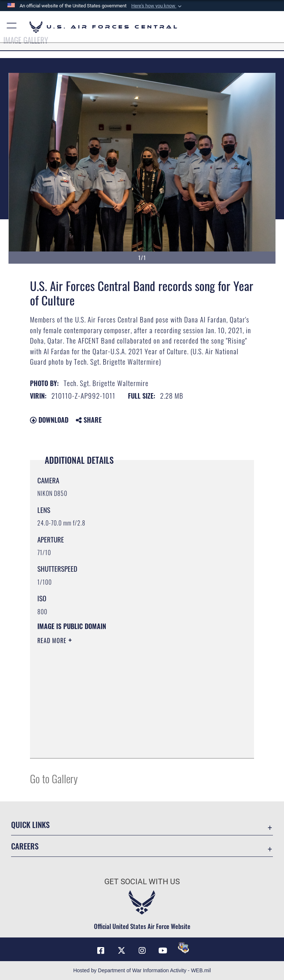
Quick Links (30, 824)
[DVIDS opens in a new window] (183, 948)
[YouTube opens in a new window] (163, 950)
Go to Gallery (54, 778)
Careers (25, 846)
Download (49, 420)
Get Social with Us (142, 882)
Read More (53, 641)
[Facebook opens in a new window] (101, 950)
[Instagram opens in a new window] (142, 950)
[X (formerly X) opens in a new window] (121, 950)
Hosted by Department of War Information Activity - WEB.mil (142, 970)
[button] (157, 6)
